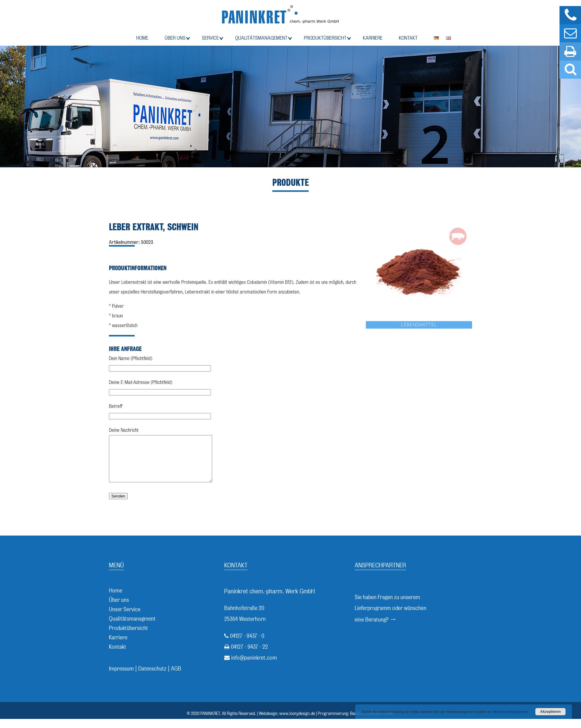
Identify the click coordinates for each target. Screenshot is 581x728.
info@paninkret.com (254, 667)
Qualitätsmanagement (261, 38)
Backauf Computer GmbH (372, 723)
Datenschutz (152, 678)
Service (210, 38)
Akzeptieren (550, 712)
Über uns (175, 38)
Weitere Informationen (511, 712)
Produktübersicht (325, 38)
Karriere (373, 38)
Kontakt (408, 38)
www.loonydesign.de (297, 723)
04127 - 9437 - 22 (249, 656)
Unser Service (125, 618)
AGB (176, 678)
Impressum (121, 678)
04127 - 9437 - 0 (247, 645)
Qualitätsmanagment (132, 628)
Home (142, 38)
